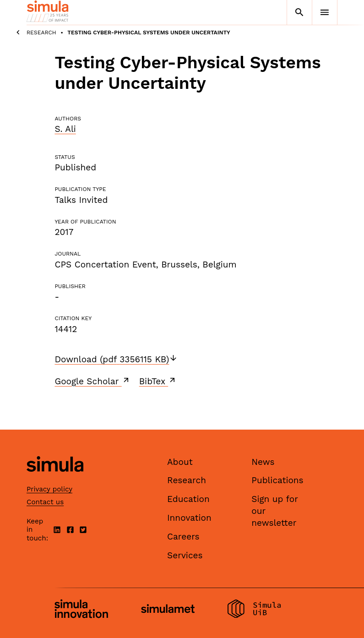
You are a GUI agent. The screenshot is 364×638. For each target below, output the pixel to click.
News (263, 462)
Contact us (45, 502)
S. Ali (65, 129)
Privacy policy (49, 489)
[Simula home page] (55, 479)
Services (185, 555)
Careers (183, 537)
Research (41, 33)
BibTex (158, 381)
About (180, 462)
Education (188, 499)
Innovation (189, 518)
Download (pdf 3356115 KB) (116, 359)
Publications (277, 480)
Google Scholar (92, 381)
